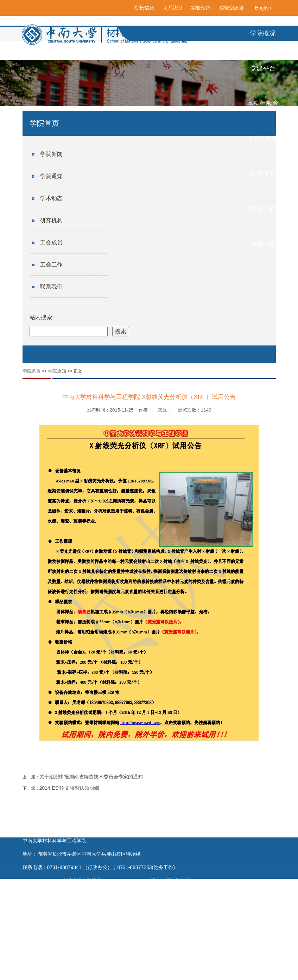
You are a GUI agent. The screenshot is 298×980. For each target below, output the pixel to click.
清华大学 (44, 973)
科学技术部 (46, 960)
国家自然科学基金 (89, 960)
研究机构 (51, 220)
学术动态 (51, 198)
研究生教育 (263, 139)
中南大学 (122, 973)
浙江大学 (79, 973)
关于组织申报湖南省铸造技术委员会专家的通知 (91, 777)
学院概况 (263, 33)
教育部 (126, 960)
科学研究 (263, 174)
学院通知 (51, 176)
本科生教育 (263, 104)
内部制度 (263, 244)
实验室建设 (232, 8)
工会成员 (51, 242)
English (263, 8)
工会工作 (51, 265)
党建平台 (263, 68)
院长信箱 (144, 8)
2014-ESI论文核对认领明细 (69, 788)
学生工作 (263, 209)
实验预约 (201, 8)
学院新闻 (51, 154)
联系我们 (172, 8)
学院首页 (32, 371)
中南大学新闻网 (160, 973)
